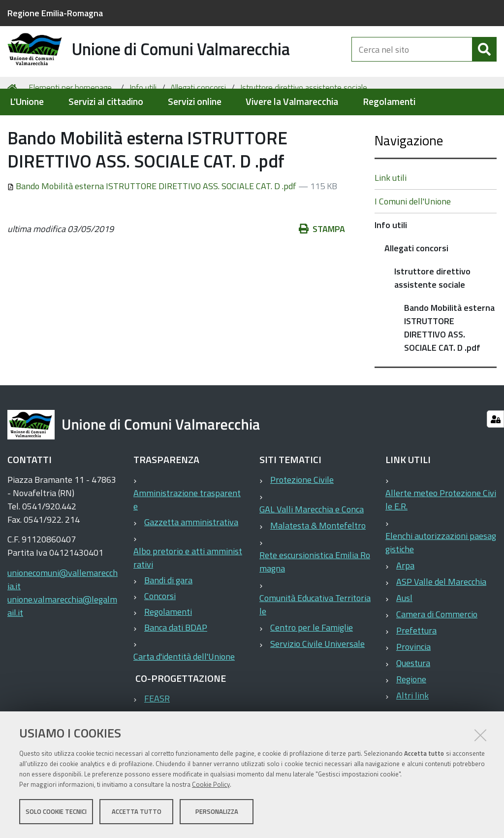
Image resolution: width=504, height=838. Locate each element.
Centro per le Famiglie (312, 666)
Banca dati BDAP (176, 666)
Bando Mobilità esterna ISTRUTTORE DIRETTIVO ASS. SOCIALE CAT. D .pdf (153, 224)
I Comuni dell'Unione (413, 240)
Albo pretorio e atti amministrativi (188, 596)
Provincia (413, 685)
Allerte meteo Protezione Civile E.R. (441, 538)
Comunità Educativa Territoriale (315, 643)
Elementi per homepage (70, 126)
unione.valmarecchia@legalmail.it (62, 644)
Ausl (404, 636)
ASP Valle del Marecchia (441, 620)
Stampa (322, 267)
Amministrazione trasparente (187, 538)
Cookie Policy (211, 785)
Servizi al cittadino (106, 102)
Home (14, 126)
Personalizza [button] (217, 812)
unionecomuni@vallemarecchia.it (63, 618)
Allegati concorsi (198, 126)
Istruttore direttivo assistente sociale (304, 126)
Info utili (143, 126)
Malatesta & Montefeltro (318, 564)
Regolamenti (389, 102)
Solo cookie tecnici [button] (56, 812)
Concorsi (160, 634)
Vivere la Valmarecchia (292, 102)
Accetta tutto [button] (137, 812)
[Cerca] (484, 58)
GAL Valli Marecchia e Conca (312, 548)
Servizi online (195, 102)
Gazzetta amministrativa (191, 560)
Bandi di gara (168, 619)
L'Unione (27, 102)
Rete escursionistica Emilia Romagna (315, 600)
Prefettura (416, 669)
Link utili (391, 216)
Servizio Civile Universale (317, 682)
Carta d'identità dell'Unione (184, 695)
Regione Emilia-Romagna (55, 13)
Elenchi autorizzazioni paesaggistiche (441, 581)
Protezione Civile (302, 518)
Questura (413, 701)
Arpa (405, 604)
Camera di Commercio (437, 653)
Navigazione (409, 179)
